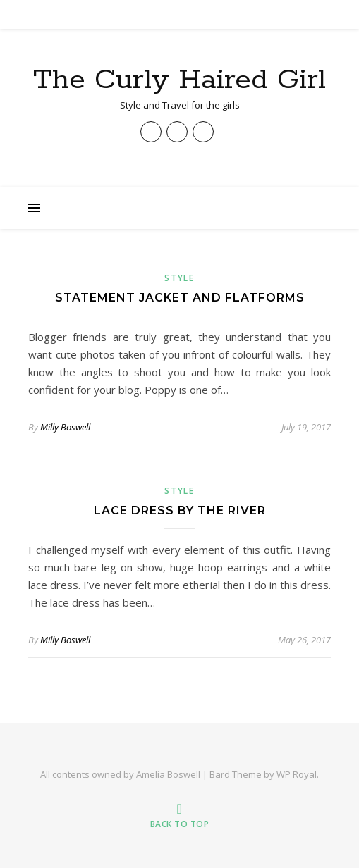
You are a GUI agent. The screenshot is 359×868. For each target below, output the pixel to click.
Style (179, 278)
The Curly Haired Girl (179, 80)
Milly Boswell (65, 427)
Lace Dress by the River (180, 510)
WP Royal (297, 774)
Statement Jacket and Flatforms (180, 298)
